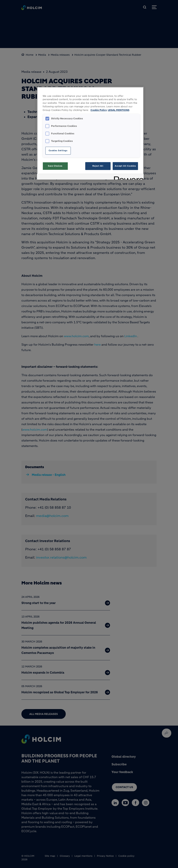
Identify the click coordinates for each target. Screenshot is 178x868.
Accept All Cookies (125, 166)
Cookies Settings (58, 150)
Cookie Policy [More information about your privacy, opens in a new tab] (99, 110)
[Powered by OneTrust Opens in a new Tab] (127, 177)
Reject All (98, 166)
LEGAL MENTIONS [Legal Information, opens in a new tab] (119, 110)
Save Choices (55, 166)
